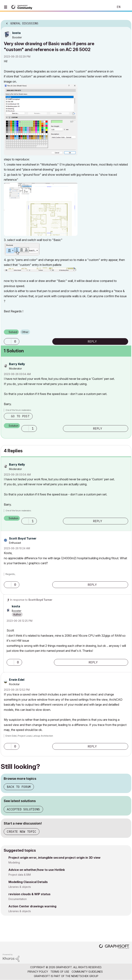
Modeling (14, 862)
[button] (41, 120)
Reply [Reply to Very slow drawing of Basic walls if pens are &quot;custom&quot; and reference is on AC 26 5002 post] (92, 341)
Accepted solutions (23, 809)
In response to (31, 600)
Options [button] (126, 22)
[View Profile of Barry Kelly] (17, 364)
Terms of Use (60, 972)
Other (25, 332)
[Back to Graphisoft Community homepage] (22, 7)
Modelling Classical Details (28, 882)
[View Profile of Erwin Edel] (17, 680)
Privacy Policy (38, 972)
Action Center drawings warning (32, 906)
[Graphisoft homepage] (114, 947)
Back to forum (19, 787)
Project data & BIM (20, 875)
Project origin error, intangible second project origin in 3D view (54, 858)
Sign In (126, 7)
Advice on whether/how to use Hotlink (37, 870)
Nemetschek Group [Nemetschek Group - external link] (85, 976)
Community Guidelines (87, 972)
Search (106, 7)
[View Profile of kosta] (16, 33)
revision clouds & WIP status (29, 894)
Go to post (20, 416)
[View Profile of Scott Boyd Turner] (23, 538)
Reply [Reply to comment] (98, 429)
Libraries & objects (20, 887)
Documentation (18, 899)
